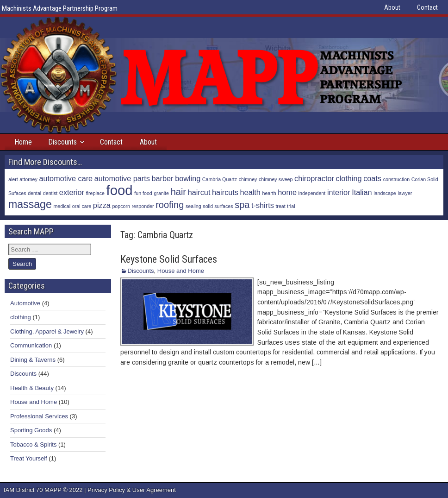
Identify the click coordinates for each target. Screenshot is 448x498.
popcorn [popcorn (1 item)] (121, 206)
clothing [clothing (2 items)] (349, 178)
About (392, 7)
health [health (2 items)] (250, 192)
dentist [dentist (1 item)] (50, 193)
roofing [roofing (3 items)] (170, 205)
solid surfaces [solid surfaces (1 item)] (218, 206)
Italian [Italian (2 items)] (362, 192)
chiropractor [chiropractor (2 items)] (314, 178)
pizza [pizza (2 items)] (102, 205)
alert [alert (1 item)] (13, 179)
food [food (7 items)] (120, 190)
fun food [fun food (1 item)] (143, 193)
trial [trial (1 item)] (291, 206)
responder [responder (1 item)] (143, 206)
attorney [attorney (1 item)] (28, 179)
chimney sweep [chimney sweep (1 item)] (276, 179)
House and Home (181, 271)
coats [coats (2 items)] (372, 178)
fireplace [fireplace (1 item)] (95, 193)
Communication (31, 345)
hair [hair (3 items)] (178, 192)
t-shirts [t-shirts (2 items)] (263, 205)
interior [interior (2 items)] (339, 192)
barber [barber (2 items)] (163, 178)
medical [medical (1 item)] (62, 206)
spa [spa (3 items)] (242, 205)
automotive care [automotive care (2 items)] (66, 178)
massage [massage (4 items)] (30, 204)
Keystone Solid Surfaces (169, 259)
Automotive (25, 303)
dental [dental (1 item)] (34, 193)
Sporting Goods (31, 430)
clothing (21, 317)
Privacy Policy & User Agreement (132, 490)
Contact (427, 7)
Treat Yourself (29, 458)
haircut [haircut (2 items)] (199, 192)
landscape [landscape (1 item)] (385, 193)
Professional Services (39, 416)
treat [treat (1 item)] (280, 206)
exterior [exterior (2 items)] (72, 192)
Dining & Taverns (33, 360)
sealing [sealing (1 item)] (193, 206)
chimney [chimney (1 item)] (248, 179)
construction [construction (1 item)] (396, 179)
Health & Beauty (32, 388)
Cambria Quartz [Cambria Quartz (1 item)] (220, 179)
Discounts (62, 142)
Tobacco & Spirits (33, 444)
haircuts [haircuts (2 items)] (225, 192)
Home (23, 142)
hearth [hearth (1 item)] (269, 193)
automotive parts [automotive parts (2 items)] (122, 178)
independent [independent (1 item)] (312, 193)
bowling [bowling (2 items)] (188, 178)
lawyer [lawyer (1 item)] (405, 193)
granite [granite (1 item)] (161, 193)
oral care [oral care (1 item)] (82, 206)
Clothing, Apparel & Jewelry (47, 331)
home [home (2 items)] (287, 192)
